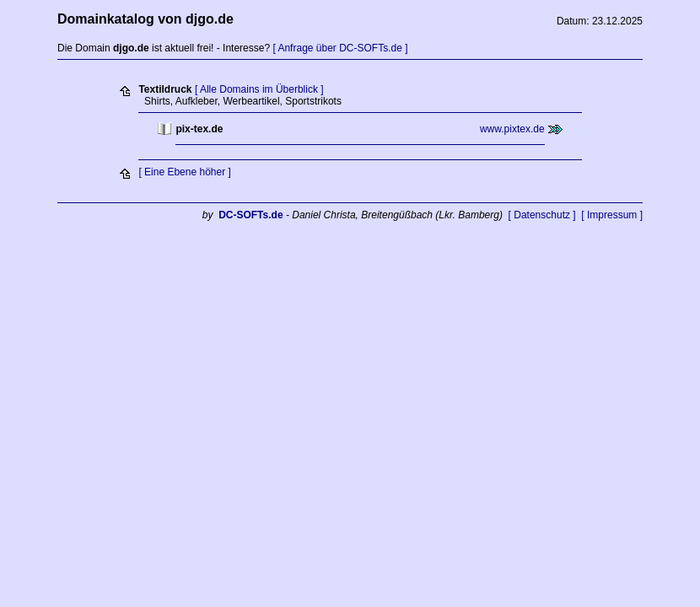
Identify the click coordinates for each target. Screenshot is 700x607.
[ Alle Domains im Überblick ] (259, 89)
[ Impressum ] (612, 215)
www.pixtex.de (512, 129)
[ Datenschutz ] (542, 215)
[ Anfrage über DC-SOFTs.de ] (340, 48)
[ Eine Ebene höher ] (184, 172)
